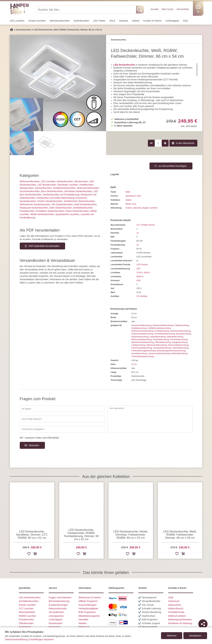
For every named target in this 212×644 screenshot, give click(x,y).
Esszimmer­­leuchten (30, 191)
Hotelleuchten (87, 185)
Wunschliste (183, 9)
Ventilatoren (25, 627)
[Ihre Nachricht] (150, 419)
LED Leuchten (17, 21)
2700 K (140, 273)
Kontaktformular (176, 612)
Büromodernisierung (59, 601)
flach (139, 196)
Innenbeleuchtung (139, 353)
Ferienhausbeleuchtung (142, 348)
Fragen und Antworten (60, 597)
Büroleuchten (81, 181)
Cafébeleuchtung (182, 325)
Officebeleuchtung (163, 342)
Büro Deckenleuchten (52, 191)
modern (129, 208)
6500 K (147, 273)
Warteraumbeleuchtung (157, 345)
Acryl (134, 204)
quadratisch (131, 196)
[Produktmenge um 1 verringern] (151, 143)
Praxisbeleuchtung (161, 340)
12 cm (134, 364)
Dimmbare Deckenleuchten (78, 191)
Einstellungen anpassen (42, 639)
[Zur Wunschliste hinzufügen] (29, 554)
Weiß (128, 192)
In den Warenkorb (185, 143)
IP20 (139, 281)
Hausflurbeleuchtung (162, 348)
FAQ (185, 21)
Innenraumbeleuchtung (142, 325)
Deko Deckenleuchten (61, 208)
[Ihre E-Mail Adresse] (62, 419)
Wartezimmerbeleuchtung (143, 342)
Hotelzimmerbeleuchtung (142, 334)
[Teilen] (203, 624)
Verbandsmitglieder (88, 609)
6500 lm (140, 277)
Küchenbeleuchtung (179, 340)
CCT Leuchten (26, 609)
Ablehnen (172, 636)
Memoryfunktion (27, 612)
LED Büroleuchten (47, 185)
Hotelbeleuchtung (139, 328)
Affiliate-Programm (88, 601)
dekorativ (137, 208)
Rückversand (55, 623)
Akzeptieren (195, 636)
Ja (138, 233)
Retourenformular (58, 609)
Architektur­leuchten (83, 208)
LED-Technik (142, 265)
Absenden (34, 445)
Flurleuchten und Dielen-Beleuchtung (55, 198)
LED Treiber (99, 21)
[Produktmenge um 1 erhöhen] (165, 143)
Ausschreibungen (87, 605)
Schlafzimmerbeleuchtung (159, 328)
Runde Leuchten (27, 605)
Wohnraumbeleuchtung (142, 340)
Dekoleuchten (27, 188)
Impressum (174, 601)
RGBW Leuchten (28, 616)
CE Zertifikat (142, 296)
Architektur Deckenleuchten (50, 211)
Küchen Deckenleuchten (50, 201)
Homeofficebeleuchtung (165, 334)
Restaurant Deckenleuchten (34, 208)
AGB (171, 597)
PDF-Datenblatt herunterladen (44, 246)
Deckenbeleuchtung (140, 337)
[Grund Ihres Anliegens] (62, 429)
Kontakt (155, 9)
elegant (145, 208)
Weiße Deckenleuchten (42, 214)
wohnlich (154, 208)
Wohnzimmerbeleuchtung (143, 331)
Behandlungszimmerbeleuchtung (171, 351)
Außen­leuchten (81, 21)
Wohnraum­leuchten (60, 21)
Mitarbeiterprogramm (89, 616)
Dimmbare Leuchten (68, 185)
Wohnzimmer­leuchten (88, 188)
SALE (112, 21)
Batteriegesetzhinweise (180, 620)
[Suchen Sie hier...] (86, 10)
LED (138, 269)
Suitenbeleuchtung (180, 348)
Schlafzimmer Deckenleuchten (79, 201)
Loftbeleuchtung (138, 345)
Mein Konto (168, 9)
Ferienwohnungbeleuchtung (144, 351)
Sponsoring (55, 627)
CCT (138, 225)
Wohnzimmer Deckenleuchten (35, 204)
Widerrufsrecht (176, 609)
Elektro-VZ (84, 627)
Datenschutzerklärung (16, 639)
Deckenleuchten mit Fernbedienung (61, 195)
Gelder (128, 200)
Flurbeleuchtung (162, 331)
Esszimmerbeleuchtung (180, 331)
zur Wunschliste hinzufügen (173, 166)
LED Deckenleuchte (124, 65)
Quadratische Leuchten (67, 214)
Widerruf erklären (177, 616)
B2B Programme (87, 612)
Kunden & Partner (153, 21)
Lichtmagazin (172, 21)
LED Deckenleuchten (30, 597)
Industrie (124, 21)
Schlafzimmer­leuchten (64, 188)
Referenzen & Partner (90, 597)
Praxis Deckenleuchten (77, 211)
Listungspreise (56, 616)
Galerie (136, 21)
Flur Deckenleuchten (62, 204)
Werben (83, 623)
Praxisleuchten (27, 211)
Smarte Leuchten (37, 21)
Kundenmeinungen (58, 605)
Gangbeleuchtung (180, 342)
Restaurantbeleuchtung (163, 325)
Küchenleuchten (43, 188)
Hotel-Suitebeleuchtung (178, 345)
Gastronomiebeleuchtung (159, 353)
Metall (128, 204)
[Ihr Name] (62, 409)
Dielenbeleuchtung (175, 337)
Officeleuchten (26, 623)
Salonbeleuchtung (158, 337)
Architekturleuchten (29, 601)
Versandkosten (56, 612)
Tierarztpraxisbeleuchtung (143, 356)
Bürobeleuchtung (184, 334)
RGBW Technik (148, 225)
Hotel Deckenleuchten (85, 204)
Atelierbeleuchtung (179, 353)
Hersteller (84, 620)
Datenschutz (175, 605)
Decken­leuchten (65, 181)
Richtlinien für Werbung (180, 623)
